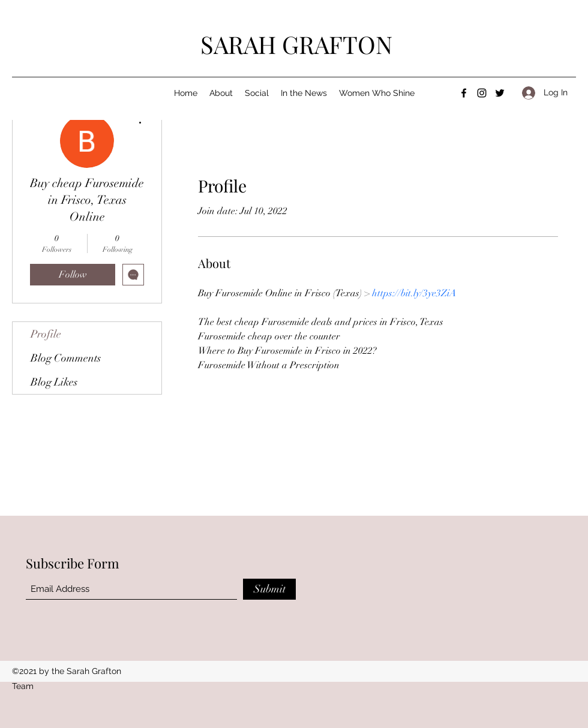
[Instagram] (482, 93)
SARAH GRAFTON (296, 44)
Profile (46, 334)
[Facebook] (464, 93)
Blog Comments (66, 358)
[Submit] (269, 589)
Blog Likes (54, 382)
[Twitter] (500, 93)
